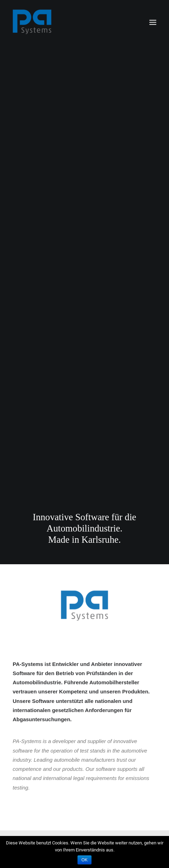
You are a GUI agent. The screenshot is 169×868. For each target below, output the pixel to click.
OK (84, 860)
